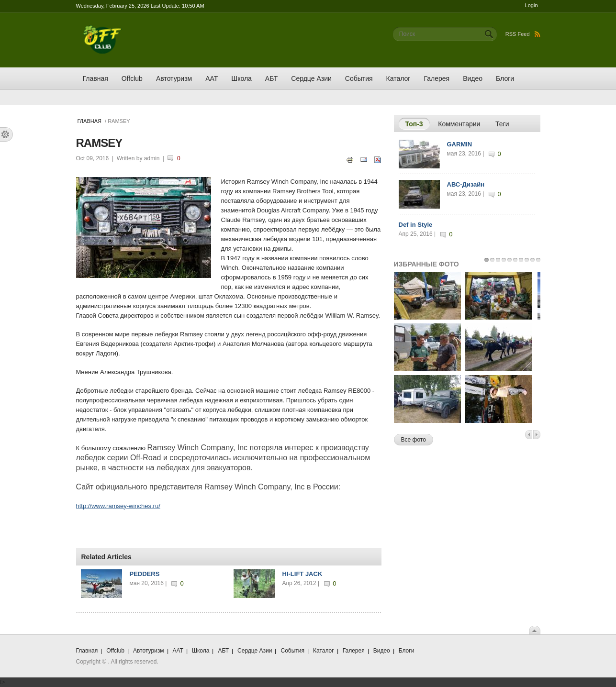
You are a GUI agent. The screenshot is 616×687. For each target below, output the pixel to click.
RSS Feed (523, 34)
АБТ (271, 78)
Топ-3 (418, 123)
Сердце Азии (311, 78)
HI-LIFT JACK (302, 574)
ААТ (212, 78)
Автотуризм (174, 78)
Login (532, 5)
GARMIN (460, 144)
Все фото (414, 440)
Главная (95, 78)
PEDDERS (145, 574)
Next (537, 435)
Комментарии (459, 124)
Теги (502, 124)
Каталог (398, 78)
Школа (241, 78)
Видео (473, 78)
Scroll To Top (535, 630)
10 (538, 260)
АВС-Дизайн (466, 184)
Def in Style (416, 225)
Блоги (505, 78)
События (359, 78)
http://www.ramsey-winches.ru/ (118, 506)
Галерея (437, 78)
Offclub (132, 78)
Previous (529, 435)
